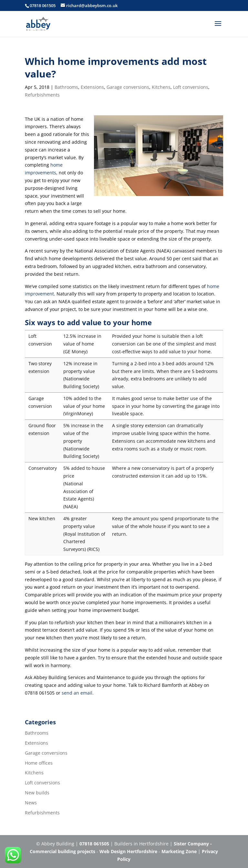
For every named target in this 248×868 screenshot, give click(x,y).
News (31, 803)
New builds (37, 793)
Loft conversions (191, 87)
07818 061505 (43, 5)
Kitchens (161, 87)
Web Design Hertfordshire (128, 851)
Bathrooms (66, 87)
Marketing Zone (179, 851)
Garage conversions (128, 87)
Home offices (39, 763)
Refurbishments (42, 95)
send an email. (78, 693)
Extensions (92, 87)
